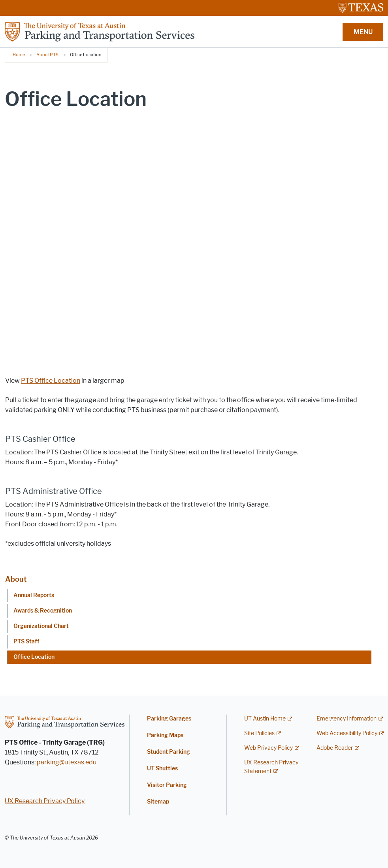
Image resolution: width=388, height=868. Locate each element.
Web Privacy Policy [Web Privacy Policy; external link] (268, 748)
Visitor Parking (167, 785)
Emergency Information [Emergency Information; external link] (347, 719)
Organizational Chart (41, 626)
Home (19, 55)
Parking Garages (169, 719)
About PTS (47, 55)
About (16, 579)
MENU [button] (363, 32)
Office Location (34, 657)
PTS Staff (26, 642)
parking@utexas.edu (67, 762)
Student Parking (169, 752)
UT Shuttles (162, 769)
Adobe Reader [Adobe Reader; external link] (335, 748)
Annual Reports (34, 595)
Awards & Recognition (43, 611)
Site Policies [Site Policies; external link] (259, 733)
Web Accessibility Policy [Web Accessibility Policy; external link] (347, 733)
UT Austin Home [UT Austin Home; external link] (265, 719)
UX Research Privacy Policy (45, 801)
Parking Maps (165, 735)
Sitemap (158, 802)
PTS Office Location (51, 381)
